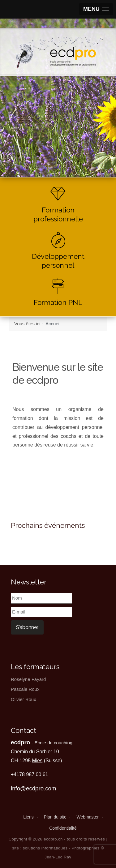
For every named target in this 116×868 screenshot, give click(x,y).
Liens (28, 817)
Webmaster (88, 817)
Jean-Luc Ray (58, 857)
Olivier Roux (24, 699)
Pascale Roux (25, 689)
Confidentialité (63, 828)
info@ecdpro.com (34, 788)
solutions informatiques (45, 848)
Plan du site (55, 817)
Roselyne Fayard (28, 679)
